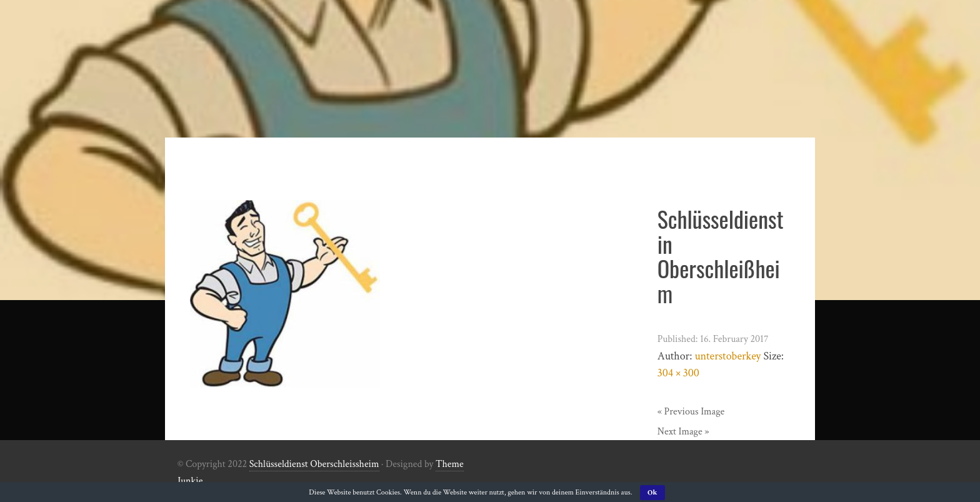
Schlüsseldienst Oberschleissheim (314, 464)
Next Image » (683, 432)
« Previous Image (691, 412)
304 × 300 (678, 373)
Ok (652, 492)
